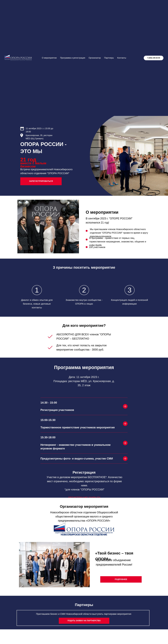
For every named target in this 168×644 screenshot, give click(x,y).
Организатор (95, 58)
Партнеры (109, 58)
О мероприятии (49, 58)
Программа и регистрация (73, 58)
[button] (84, 621)
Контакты (122, 58)
